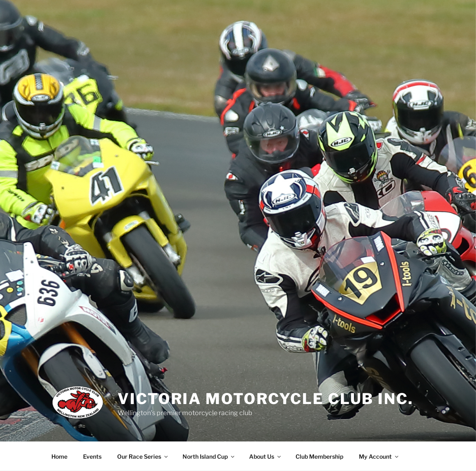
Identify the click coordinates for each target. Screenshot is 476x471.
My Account (379, 456)
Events (92, 456)
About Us (266, 456)
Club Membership (319, 456)
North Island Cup (209, 456)
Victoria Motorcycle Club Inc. (266, 399)
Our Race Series (143, 456)
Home (59, 456)
